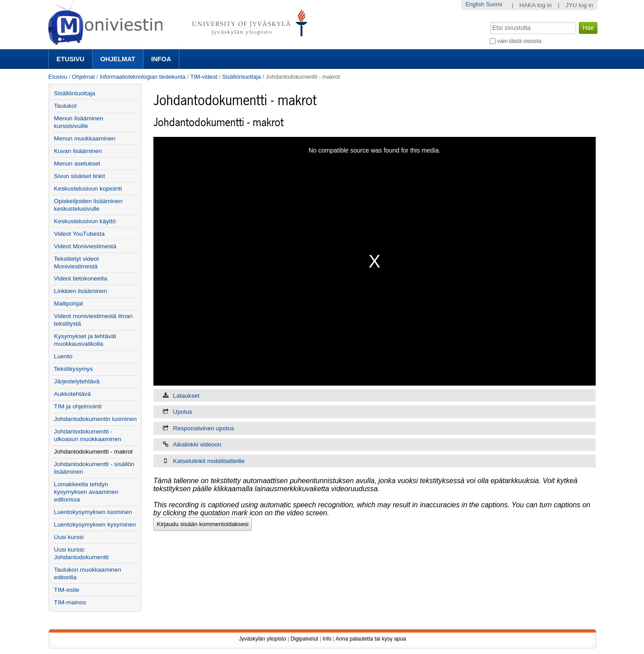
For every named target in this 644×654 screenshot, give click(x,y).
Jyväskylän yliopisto (262, 639)
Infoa (161, 59)
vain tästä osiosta (519, 41)
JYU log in (579, 5)
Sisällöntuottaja (242, 77)
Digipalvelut (304, 639)
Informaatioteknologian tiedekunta (143, 77)
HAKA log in (536, 5)
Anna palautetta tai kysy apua (371, 639)
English (475, 4)
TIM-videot (203, 77)
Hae (489, 21)
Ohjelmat (118, 59)
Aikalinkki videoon (197, 444)
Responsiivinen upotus (204, 428)
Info (327, 639)
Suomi (494, 4)
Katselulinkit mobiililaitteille (209, 461)
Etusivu (70, 59)
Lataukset (186, 396)
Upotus (183, 412)
